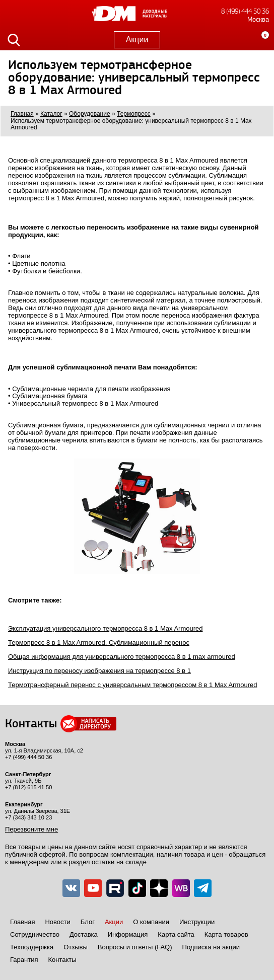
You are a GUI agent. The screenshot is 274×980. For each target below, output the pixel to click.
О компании (151, 922)
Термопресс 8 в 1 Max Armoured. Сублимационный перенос (99, 643)
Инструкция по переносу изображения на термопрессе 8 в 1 (99, 671)
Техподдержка (32, 947)
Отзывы (76, 947)
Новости (57, 922)
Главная (22, 922)
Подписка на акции (211, 947)
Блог (88, 922)
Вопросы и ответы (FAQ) (135, 947)
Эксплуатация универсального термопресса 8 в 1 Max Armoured (105, 628)
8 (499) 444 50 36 (245, 11)
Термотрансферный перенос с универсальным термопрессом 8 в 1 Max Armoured (132, 685)
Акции (137, 40)
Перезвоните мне (31, 829)
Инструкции (197, 922)
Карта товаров (226, 934)
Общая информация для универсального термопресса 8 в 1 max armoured (122, 657)
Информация (128, 934)
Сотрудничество (35, 934)
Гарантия (24, 960)
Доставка (84, 934)
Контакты (62, 960)
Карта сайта (176, 934)
